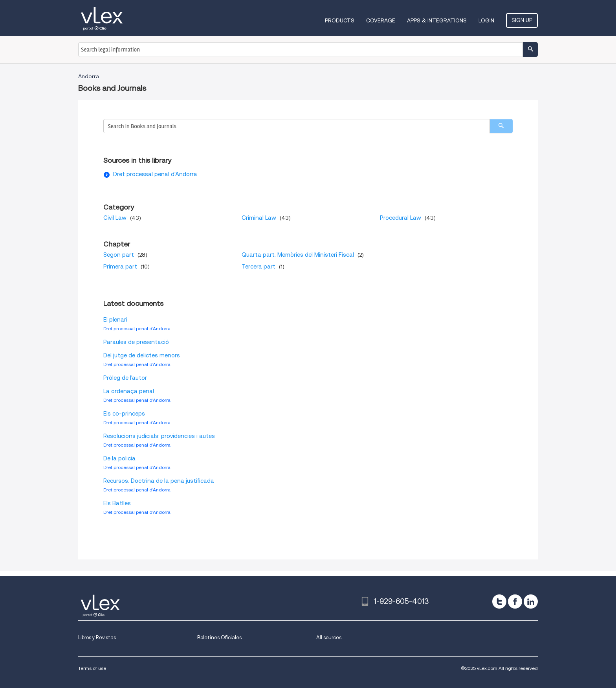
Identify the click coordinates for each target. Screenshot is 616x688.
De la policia (119, 458)
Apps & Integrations (437, 20)
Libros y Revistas (97, 637)
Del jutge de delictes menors (142, 355)
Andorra (89, 76)
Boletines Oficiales (219, 637)
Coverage (381, 20)
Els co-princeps (124, 414)
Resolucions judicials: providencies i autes (159, 436)
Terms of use (92, 668)
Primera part (120, 267)
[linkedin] (531, 602)
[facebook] (515, 602)
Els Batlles (117, 503)
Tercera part (258, 267)
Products (340, 20)
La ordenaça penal (129, 391)
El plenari (115, 320)
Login (486, 20)
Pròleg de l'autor (125, 378)
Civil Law (115, 218)
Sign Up (522, 20)
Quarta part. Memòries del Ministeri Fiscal (298, 255)
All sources (329, 637)
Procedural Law (401, 218)
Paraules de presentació (136, 342)
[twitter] (499, 602)
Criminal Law (259, 218)
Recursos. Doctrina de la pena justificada (159, 481)
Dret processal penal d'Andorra (155, 174)
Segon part (119, 255)
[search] (501, 126)
